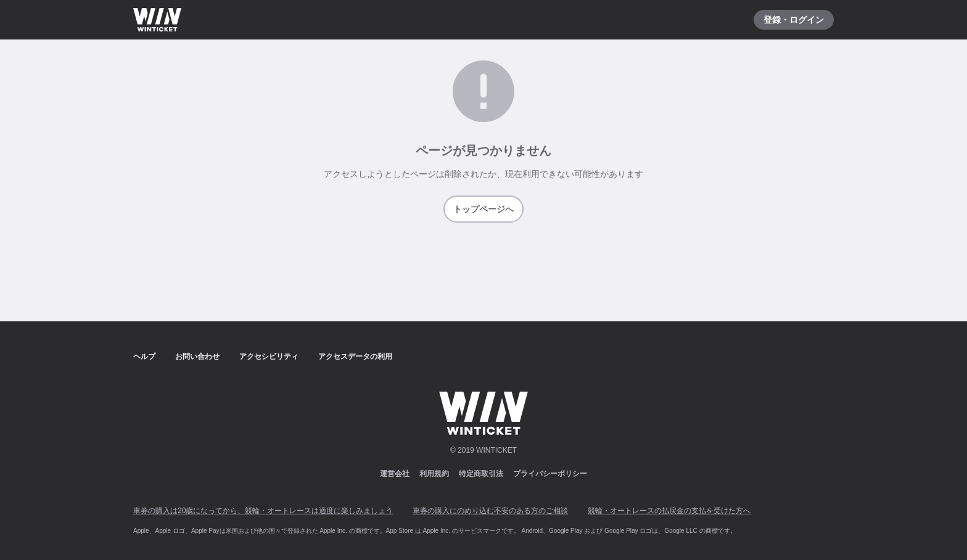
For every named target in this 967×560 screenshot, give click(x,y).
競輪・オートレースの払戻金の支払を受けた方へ (669, 511)
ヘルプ (144, 356)
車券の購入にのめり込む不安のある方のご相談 (490, 511)
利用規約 (434, 474)
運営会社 (395, 474)
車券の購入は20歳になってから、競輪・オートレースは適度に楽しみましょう (263, 511)
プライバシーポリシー (550, 474)
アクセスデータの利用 (355, 356)
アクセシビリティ (269, 356)
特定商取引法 (481, 474)
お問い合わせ (197, 356)
